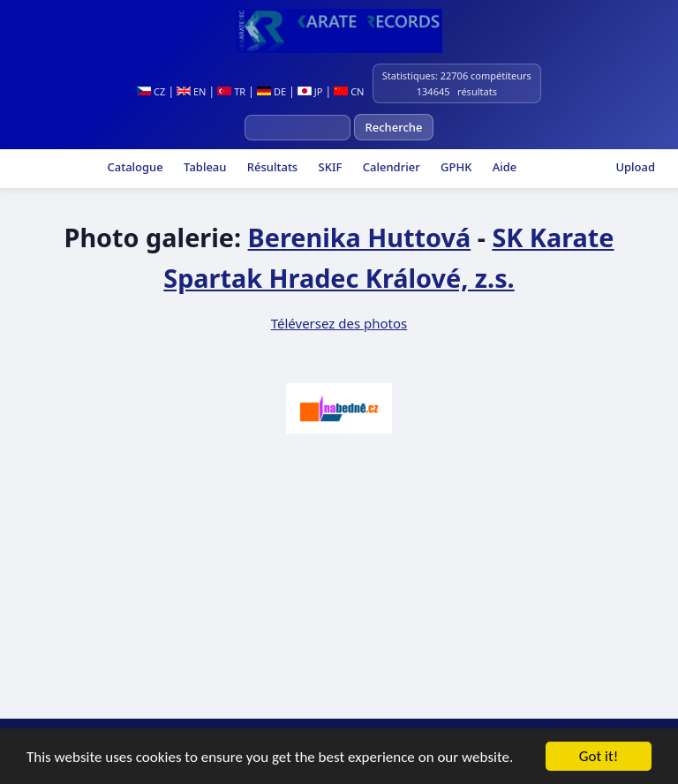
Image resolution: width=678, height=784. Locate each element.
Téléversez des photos (339, 323)
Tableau (204, 167)
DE (271, 91)
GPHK (455, 167)
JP (310, 91)
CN (349, 91)
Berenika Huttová (360, 237)
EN (191, 91)
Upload (635, 167)
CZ (151, 91)
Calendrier (389, 167)
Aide (503, 167)
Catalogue (134, 167)
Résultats (271, 167)
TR (231, 91)
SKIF (328, 167)
